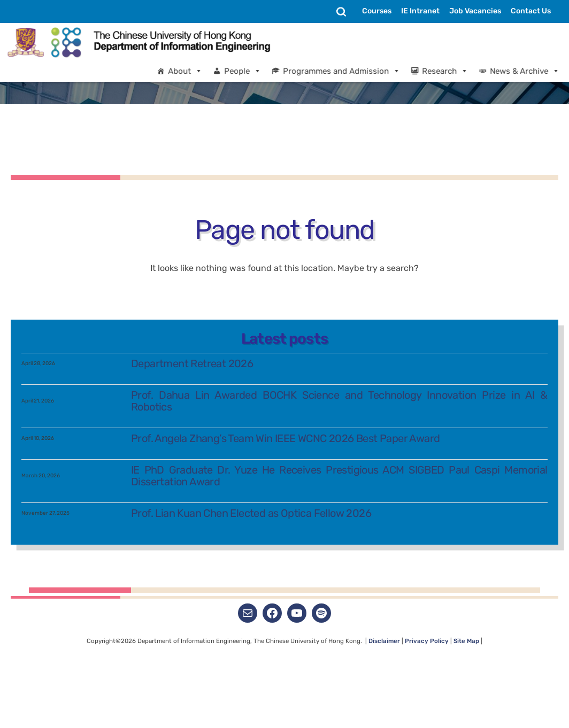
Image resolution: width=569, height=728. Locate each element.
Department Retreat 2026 (193, 544)
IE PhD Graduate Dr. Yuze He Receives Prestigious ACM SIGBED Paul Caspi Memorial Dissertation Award (339, 656)
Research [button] (455, 71)
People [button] (252, 71)
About (195, 71)
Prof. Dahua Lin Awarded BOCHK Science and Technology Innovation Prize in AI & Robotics (339, 581)
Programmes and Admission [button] (351, 71)
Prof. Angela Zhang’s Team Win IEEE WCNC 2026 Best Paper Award (286, 618)
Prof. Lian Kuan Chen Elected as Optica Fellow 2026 (252, 693)
